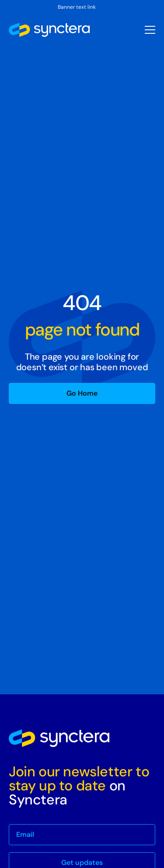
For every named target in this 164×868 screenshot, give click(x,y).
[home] (49, 30)
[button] (150, 30)
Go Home (82, 393)
